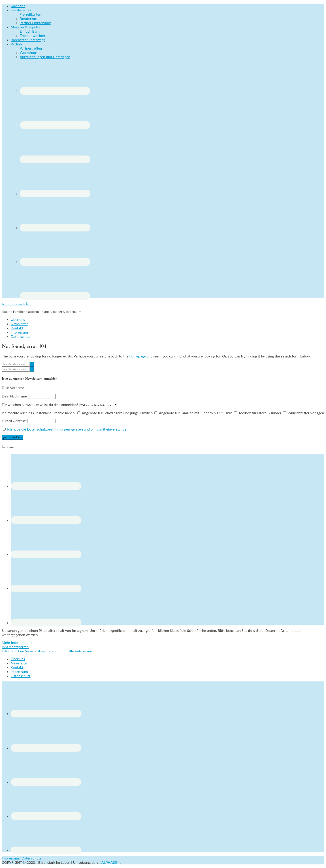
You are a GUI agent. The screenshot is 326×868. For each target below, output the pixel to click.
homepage (137, 356)
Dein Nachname (14, 396)
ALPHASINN (111, 862)
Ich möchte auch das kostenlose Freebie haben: (39, 413)
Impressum (10, 858)
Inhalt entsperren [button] (15, 647)
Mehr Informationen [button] (18, 642)
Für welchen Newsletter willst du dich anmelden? (40, 405)
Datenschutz (32, 858)
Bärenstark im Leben (17, 304)
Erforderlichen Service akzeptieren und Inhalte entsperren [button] (47, 651)
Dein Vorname (13, 388)
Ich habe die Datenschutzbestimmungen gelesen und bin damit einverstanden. (68, 429)
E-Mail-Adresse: (29, 421)
